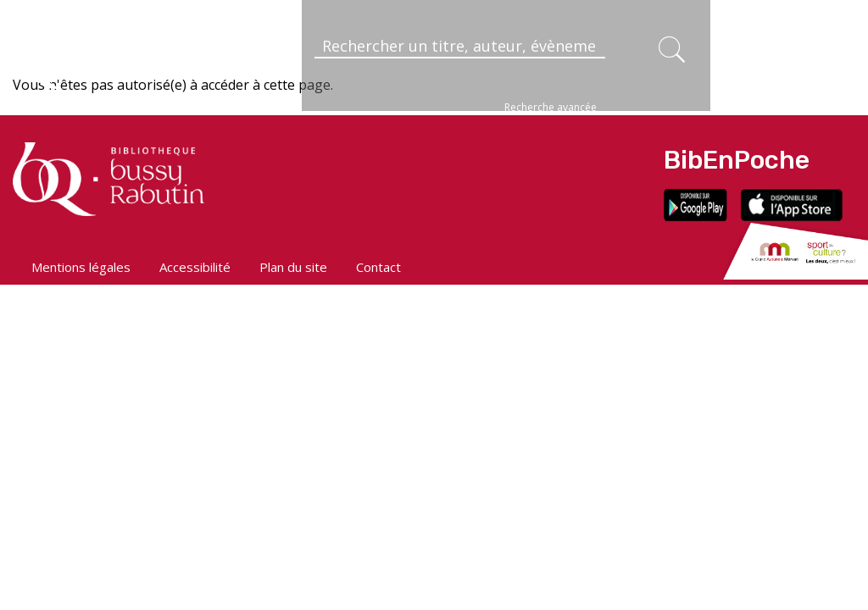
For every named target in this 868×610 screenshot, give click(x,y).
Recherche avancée (551, 107)
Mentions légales (81, 267)
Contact (378, 267)
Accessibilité (195, 267)
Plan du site (293, 267)
